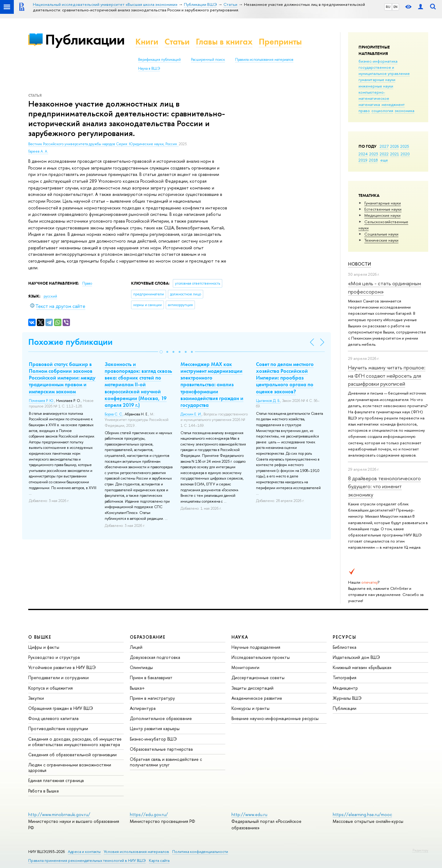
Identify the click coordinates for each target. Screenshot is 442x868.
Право (87, 283)
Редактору (420, 850)
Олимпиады (141, 667)
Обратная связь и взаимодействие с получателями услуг (166, 762)
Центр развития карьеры (155, 728)
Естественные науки (383, 209)
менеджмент (393, 104)
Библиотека (345, 647)
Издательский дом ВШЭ (356, 657)
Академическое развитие (257, 698)
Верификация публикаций (159, 60)
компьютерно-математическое (374, 95)
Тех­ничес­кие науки (381, 240)
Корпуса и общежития (50, 688)
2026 (394, 146)
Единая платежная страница (56, 780)
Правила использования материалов (264, 60)
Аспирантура (143, 708)
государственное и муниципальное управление (384, 70)
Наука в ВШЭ (149, 68)
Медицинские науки (382, 215)
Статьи (177, 42)
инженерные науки (376, 86)
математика (369, 104)
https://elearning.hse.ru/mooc (362, 814)
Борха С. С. (114, 414)
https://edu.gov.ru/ (149, 814)
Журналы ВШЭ (347, 698)
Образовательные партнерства (161, 749)
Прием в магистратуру (152, 698)
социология (382, 111)
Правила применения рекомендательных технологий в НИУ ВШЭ (87, 860)
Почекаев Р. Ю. (42, 401)
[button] (161, 352)
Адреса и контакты (84, 852)
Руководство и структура (54, 657)
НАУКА (240, 637)
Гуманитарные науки (383, 203)
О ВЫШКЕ (40, 637)
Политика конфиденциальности (200, 852)
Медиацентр (345, 688)
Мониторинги (245, 667)
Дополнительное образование (161, 718)
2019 (363, 160)
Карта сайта (159, 860)
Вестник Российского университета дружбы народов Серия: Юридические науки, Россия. (103, 144)
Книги (147, 42)
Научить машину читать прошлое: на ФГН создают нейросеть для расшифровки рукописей (387, 376)
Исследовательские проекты (261, 657)
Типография (345, 677)
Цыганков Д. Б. (268, 401)
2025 (405, 146)
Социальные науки (381, 234)
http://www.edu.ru (249, 814)
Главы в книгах (224, 42)
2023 (374, 154)
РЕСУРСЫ (344, 637)
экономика (405, 111)
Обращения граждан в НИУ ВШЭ (61, 708)
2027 (384, 146)
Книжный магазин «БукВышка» (362, 667)
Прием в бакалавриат (151, 677)
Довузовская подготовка (155, 657)
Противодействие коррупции (58, 728)
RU (388, 7)
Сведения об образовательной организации (72, 755)
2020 (405, 154)
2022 (384, 154)
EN (395, 7)
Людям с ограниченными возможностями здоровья (70, 767)
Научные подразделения (256, 647)
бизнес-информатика (378, 61)
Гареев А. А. (38, 151)
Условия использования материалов (136, 852)
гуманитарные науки (377, 80)
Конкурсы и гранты (250, 708)
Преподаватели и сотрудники (58, 677)
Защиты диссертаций (252, 688)
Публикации (85, 39)
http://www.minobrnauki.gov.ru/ (59, 814)
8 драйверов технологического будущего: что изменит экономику (384, 486)
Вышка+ (137, 688)
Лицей (136, 647)
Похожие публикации (70, 342)
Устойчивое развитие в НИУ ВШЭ (62, 667)
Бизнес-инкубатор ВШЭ (153, 739)
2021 (395, 154)
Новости (360, 264)
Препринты (280, 42)
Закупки (36, 698)
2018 (373, 160)
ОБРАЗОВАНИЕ (148, 637)
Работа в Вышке (44, 791)
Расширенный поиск (208, 60)
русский (50, 296)
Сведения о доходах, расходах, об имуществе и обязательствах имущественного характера (75, 742)
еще (384, 160)
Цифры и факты (44, 647)
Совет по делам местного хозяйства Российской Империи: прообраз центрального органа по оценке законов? (285, 378)
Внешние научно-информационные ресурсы (275, 718)
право (364, 111)
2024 (363, 154)
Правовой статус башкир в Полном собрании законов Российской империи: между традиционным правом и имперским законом (62, 378)
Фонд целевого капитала (53, 718)
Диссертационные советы (258, 677)
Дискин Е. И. (191, 414)
